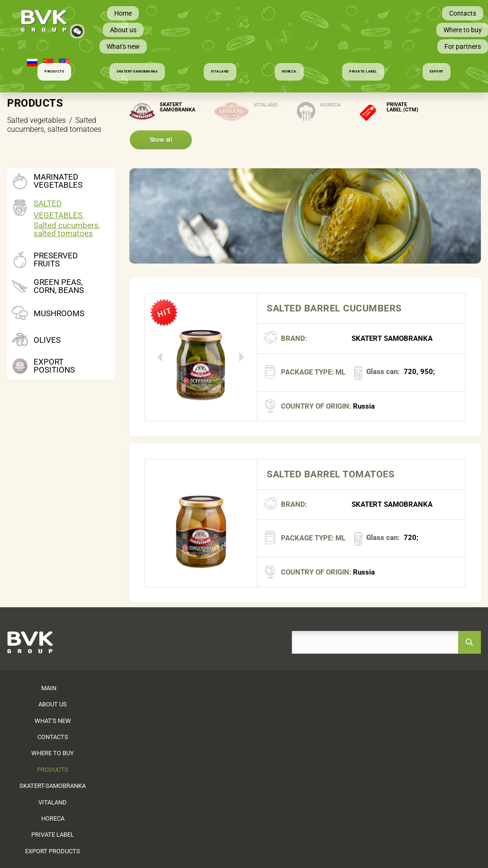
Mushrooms (59, 314)
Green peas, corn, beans (59, 286)
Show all (161, 140)
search (470, 642)
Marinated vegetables (58, 181)
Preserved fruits (56, 260)
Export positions (54, 366)
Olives (47, 340)
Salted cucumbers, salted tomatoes (67, 229)
